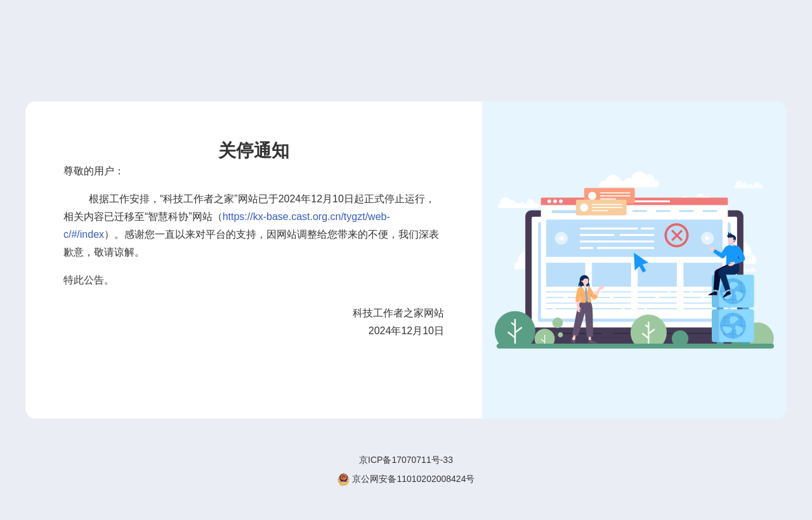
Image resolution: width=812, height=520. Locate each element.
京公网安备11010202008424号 (406, 479)
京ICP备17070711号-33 (406, 460)
